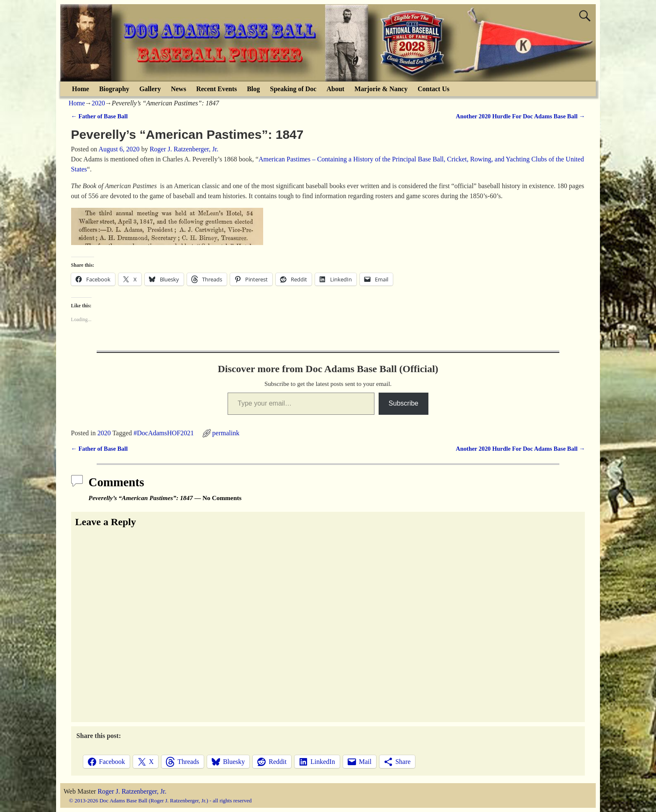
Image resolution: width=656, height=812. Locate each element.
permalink (226, 433)
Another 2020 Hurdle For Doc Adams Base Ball (521, 116)
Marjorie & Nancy (381, 89)
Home (81, 89)
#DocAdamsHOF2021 (164, 433)
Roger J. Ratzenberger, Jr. (132, 791)
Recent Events (217, 89)
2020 (98, 103)
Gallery (150, 89)
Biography (114, 89)
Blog (253, 89)
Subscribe (404, 403)
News (178, 89)
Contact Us (433, 89)
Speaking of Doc (293, 89)
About (335, 89)
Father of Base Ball (100, 116)
